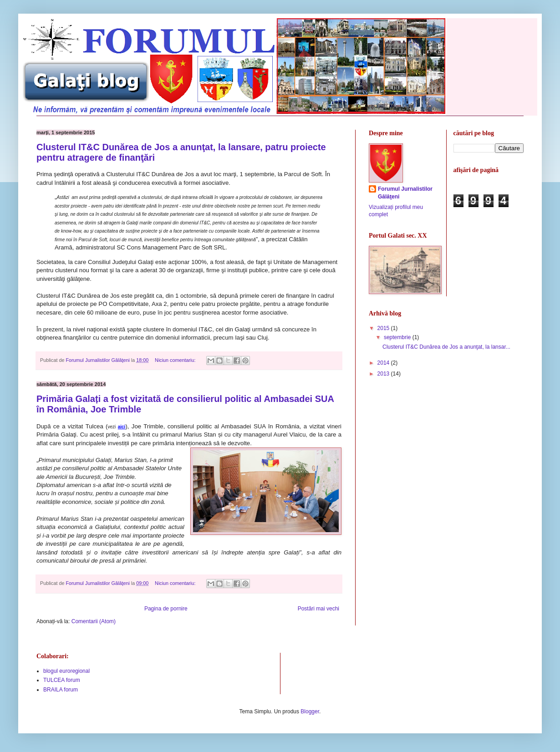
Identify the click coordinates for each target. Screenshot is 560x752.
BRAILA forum (61, 690)
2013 (384, 374)
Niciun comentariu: (176, 360)
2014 (384, 363)
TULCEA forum (62, 680)
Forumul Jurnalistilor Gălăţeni (405, 193)
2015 (384, 328)
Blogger (310, 711)
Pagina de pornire (166, 609)
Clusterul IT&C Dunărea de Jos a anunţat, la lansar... (446, 347)
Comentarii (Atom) (94, 621)
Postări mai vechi (318, 609)
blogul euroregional (66, 671)
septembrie (398, 337)
